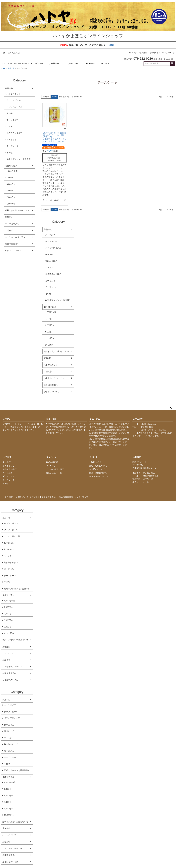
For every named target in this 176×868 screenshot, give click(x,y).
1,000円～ (11, 178)
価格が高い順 (64, 97)
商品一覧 (54, 63)
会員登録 (143, 53)
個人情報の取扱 (66, 497)
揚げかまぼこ (13, 120)
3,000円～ (11, 184)
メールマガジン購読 (55, 469)
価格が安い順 (77, 97)
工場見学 (9, 230)
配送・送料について (98, 466)
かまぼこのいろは (13, 250)
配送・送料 (51, 419)
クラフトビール (14, 100)
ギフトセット (9, 476)
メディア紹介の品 (15, 107)
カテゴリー (8, 457)
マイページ (89, 63)
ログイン (133, 53)
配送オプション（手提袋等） (20, 159)
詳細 (112, 45)
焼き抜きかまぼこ (15, 133)
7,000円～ (11, 197)
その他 (10, 153)
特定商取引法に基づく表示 (44, 497)
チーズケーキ (13, 146)
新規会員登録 (52, 462)
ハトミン (11, 126)
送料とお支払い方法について (18, 210)
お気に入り (72, 63)
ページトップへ (171, 408)
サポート (94, 457)
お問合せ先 (138, 419)
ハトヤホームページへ (15, 237)
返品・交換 (95, 419)
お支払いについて (97, 469)
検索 (172, 64)
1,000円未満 (12, 171)
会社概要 (137, 457)
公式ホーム (38, 63)
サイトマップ (82, 497)
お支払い (7, 419)
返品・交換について (98, 473)
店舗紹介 (9, 217)
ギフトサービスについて (100, 476)
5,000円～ (11, 191)
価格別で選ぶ (11, 166)
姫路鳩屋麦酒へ (12, 244)
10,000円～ (12, 204)
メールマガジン (169, 53)
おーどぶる (12, 139)
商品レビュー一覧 (54, 473)
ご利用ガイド (155, 53)
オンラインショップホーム (16, 63)
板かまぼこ (12, 113)
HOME (3, 68)
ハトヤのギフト (14, 94)
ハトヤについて (12, 224)
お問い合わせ (22, 497)
